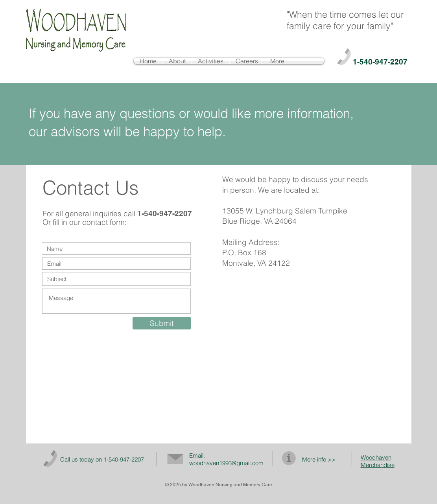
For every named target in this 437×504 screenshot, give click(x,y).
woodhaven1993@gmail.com (226, 463)
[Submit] (162, 323)
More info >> (319, 459)
